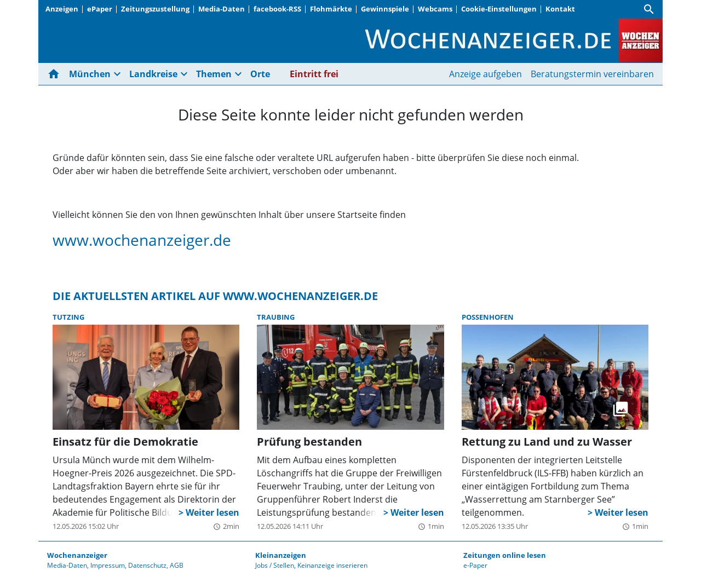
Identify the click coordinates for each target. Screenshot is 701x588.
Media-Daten (222, 9)
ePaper (100, 9)
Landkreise (153, 74)
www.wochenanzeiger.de (142, 240)
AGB (177, 565)
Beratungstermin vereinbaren (592, 74)
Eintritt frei (314, 74)
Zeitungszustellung (155, 9)
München (90, 74)
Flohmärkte (331, 9)
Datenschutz (147, 565)
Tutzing (68, 317)
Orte (260, 74)
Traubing (276, 317)
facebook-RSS (277, 9)
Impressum (108, 565)
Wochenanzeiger (77, 555)
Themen (214, 74)
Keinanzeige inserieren (332, 565)
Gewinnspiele (385, 9)
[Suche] (649, 9)
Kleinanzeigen (281, 555)
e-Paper (475, 565)
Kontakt (560, 9)
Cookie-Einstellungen (499, 9)
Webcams (435, 9)
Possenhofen (488, 317)
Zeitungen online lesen (505, 555)
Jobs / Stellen (275, 565)
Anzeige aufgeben (485, 74)
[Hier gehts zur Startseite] (56, 74)
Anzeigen (62, 9)
